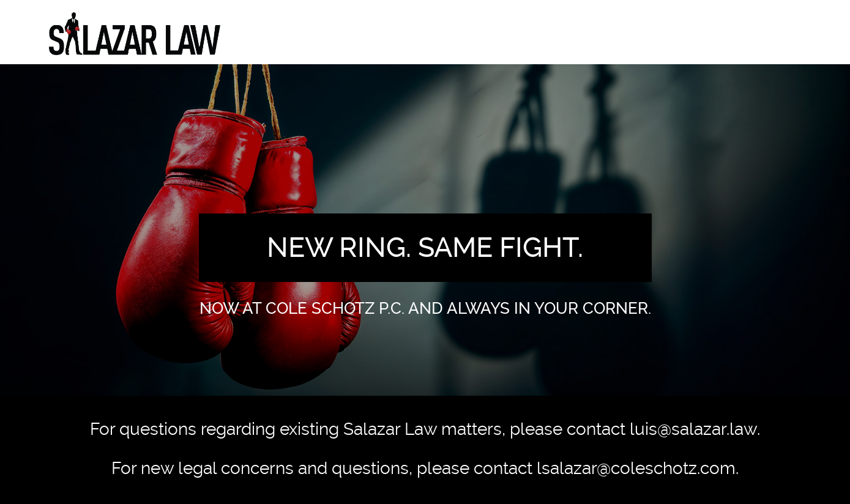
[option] (425, 230)
